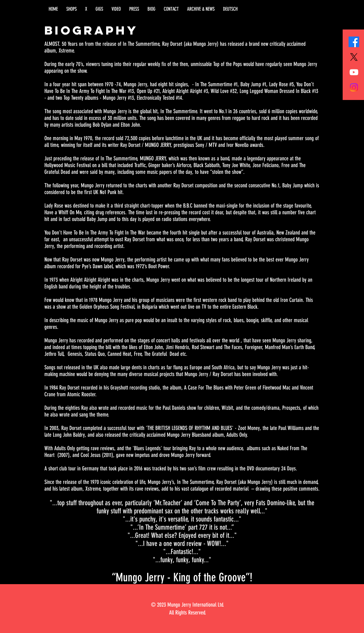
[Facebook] (354, 42)
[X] (354, 57)
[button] (71, 9)
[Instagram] (354, 87)
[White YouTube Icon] (354, 72)
